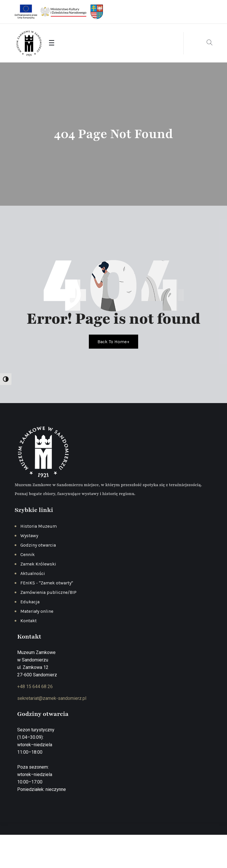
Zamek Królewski (38, 564)
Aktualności (33, 573)
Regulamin (150, 852)
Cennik (28, 554)
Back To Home (113, 342)
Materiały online (37, 611)
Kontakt (29, 621)
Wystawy (29, 536)
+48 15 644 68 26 (35, 687)
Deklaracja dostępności (187, 852)
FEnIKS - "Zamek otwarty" (47, 583)
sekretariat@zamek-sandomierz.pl (52, 698)
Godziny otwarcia (38, 545)
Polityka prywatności (116, 852)
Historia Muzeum (39, 526)
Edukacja (30, 602)
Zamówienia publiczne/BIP (48, 592)
